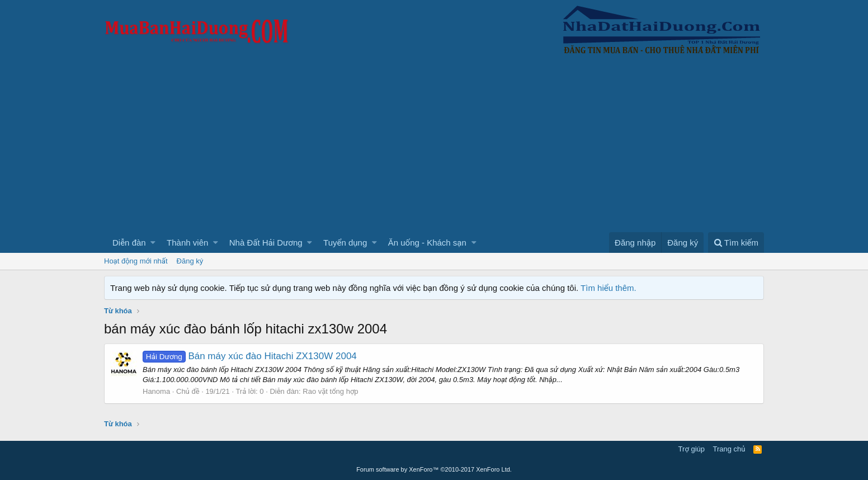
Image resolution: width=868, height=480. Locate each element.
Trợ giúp (692, 449)
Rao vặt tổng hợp (330, 391)
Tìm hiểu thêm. (608, 288)
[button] (153, 243)
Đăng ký (190, 261)
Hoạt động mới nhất (136, 261)
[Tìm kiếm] (736, 243)
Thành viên (187, 243)
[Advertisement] (434, 148)
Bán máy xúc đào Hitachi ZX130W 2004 (250, 356)
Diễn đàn (129, 243)
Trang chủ (729, 449)
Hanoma (156, 391)
